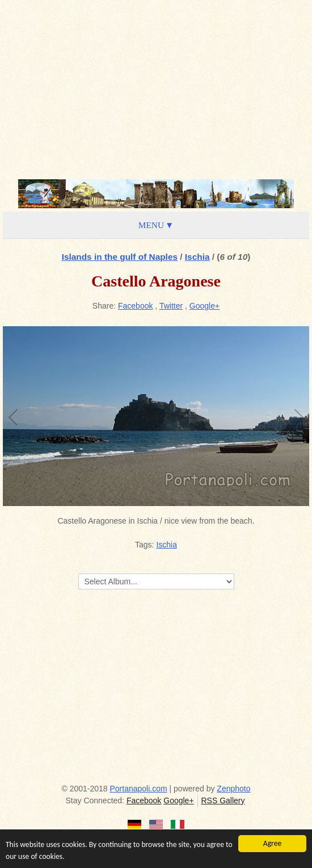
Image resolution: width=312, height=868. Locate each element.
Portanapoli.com (139, 789)
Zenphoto (233, 789)
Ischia (197, 257)
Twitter (171, 306)
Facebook (135, 306)
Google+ (205, 306)
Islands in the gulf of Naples (120, 257)
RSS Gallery (223, 800)
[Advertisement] (156, 88)
